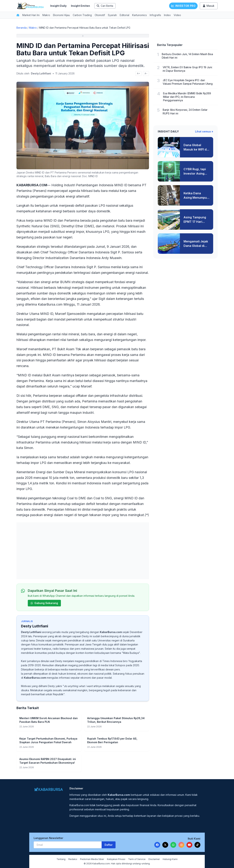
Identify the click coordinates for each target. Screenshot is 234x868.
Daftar (109, 845)
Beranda (22, 28)
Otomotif (100, 15)
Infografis (155, 15)
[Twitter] (165, 845)
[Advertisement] (83, 551)
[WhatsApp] (173, 845)
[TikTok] (197, 845)
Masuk (209, 6)
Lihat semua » (204, 131)
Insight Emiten (80, 6)
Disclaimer (154, 859)
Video (177, 15)
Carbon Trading (82, 15)
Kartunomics (139, 15)
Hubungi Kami (170, 859)
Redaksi (73, 859)
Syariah (112, 15)
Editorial (124, 15)
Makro (46, 15)
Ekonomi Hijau (61, 15)
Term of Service (137, 859)
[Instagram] (181, 845)
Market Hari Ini (31, 15)
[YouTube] (189, 845)
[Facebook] (157, 845)
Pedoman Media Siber (92, 859)
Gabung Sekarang (44, 603)
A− (146, 73)
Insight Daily (58, 6)
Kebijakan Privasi (116, 859)
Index (167, 15)
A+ (138, 73)
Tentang (61, 859)
